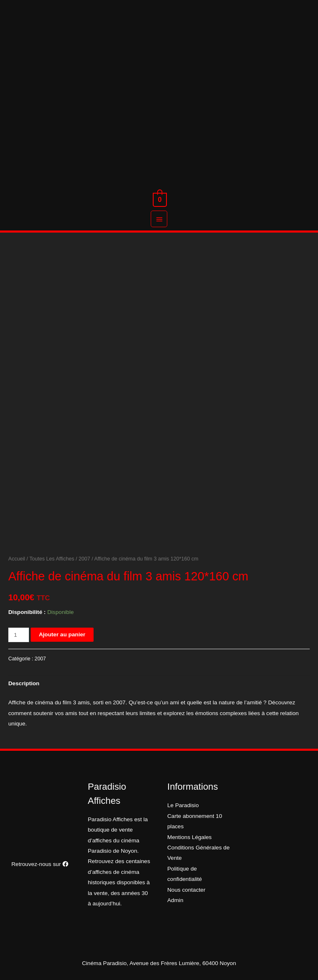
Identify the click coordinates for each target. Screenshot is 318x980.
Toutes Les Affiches (52, 559)
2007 (84, 559)
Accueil (17, 559)
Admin (175, 900)
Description (24, 683)
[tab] (24, 684)
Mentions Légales (189, 837)
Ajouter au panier (62, 634)
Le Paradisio (183, 805)
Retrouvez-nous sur (40, 864)
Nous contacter (186, 890)
